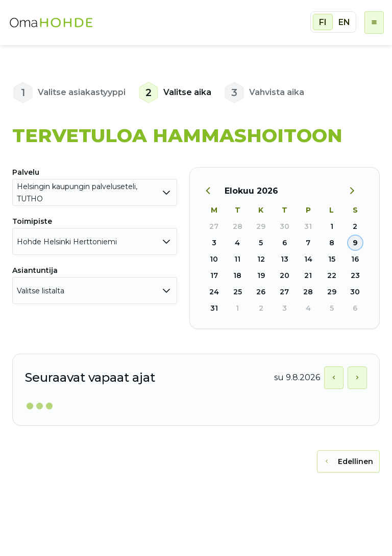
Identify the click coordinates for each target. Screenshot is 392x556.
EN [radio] (344, 22)
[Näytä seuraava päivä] (357, 378)
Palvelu (26, 172)
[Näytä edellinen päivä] (334, 378)
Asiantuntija (35, 270)
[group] (333, 22)
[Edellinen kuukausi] (213, 191)
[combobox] (95, 192)
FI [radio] (323, 22)
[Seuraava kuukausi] (356, 191)
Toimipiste (32, 221)
